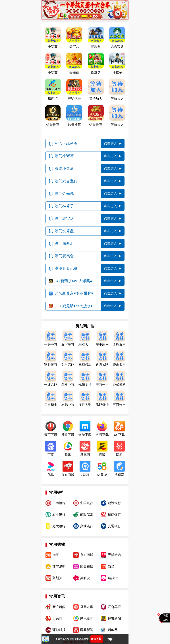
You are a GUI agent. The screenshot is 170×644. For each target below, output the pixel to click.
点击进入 (110, 144)
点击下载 (96, 639)
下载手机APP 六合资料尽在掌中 (72, 639)
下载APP (165, 618)
